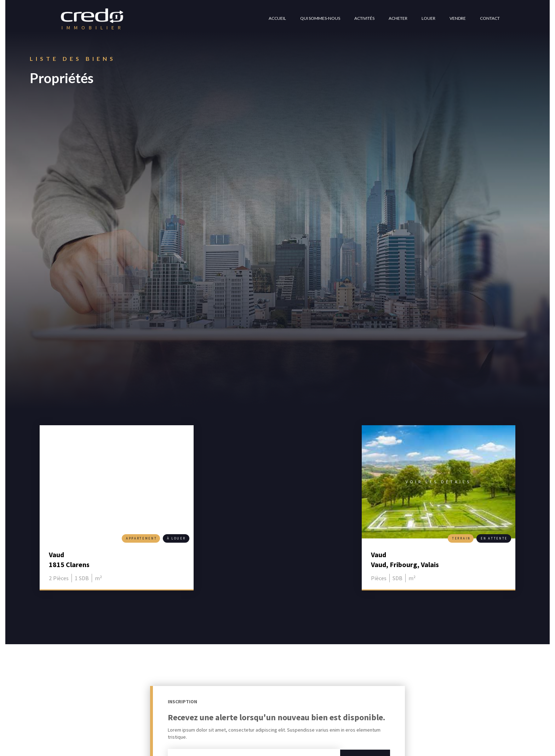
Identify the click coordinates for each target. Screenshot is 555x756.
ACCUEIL (277, 18)
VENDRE (458, 18)
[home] (92, 19)
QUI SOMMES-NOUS (320, 18)
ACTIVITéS (364, 18)
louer (428, 18)
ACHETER (398, 18)
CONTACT (490, 18)
